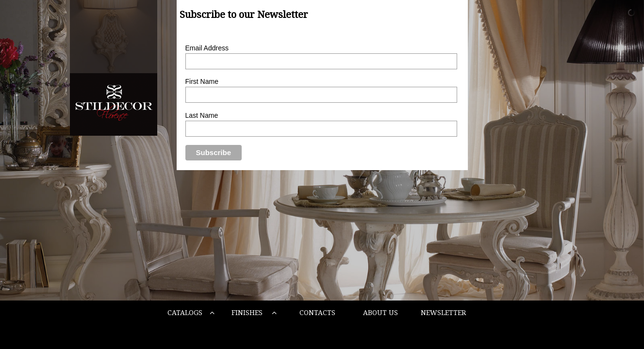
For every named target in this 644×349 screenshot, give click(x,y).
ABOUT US (380, 313)
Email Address (207, 48)
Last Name (202, 115)
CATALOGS (191, 313)
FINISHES (254, 313)
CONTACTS (317, 313)
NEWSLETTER (443, 313)
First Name (202, 81)
